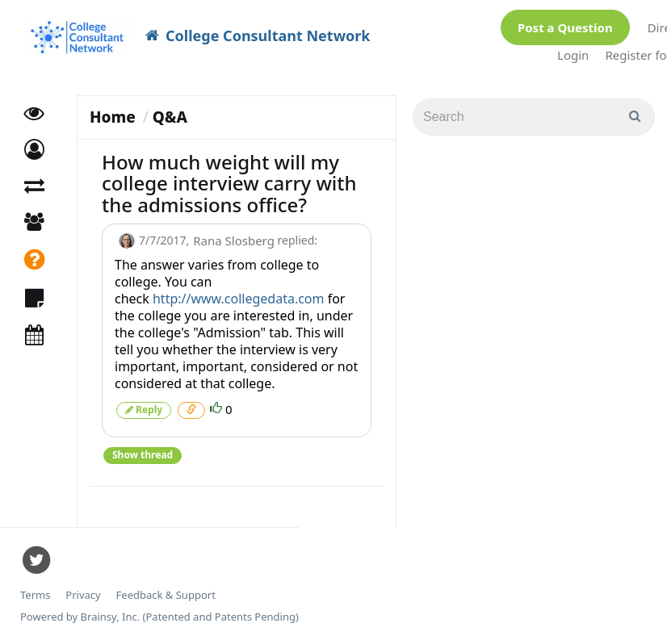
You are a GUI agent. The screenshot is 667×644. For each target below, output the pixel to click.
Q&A (170, 117)
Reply (144, 410)
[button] (34, 150)
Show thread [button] (143, 455)
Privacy (83, 595)
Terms (35, 595)
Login (573, 55)
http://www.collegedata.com (239, 299)
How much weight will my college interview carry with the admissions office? (229, 183)
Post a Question (565, 27)
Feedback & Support (166, 595)
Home (113, 117)
